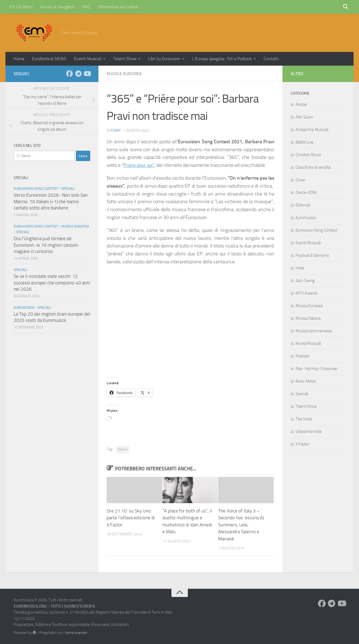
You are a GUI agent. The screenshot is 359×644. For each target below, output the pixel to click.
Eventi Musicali (88, 59)
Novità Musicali (308, 343)
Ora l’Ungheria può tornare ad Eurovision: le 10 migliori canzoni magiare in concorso (46, 245)
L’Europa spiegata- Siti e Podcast (222, 59)
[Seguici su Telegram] (78, 74)
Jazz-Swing (305, 281)
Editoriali (303, 205)
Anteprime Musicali (312, 130)
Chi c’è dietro (21, 7)
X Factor (302, 444)
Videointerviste (309, 432)
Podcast (302, 356)
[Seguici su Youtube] (87, 74)
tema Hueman (76, 633)
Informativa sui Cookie (118, 7)
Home (19, 59)
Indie (300, 268)
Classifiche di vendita (313, 167)
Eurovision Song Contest (36, 189)
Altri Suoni (304, 117)
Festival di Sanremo (312, 255)
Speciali (68, 189)
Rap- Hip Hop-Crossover (317, 369)
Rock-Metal (306, 381)
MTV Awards (307, 293)
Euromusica (24, 308)
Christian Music (308, 155)
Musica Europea (124, 74)
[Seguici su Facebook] (69, 74)
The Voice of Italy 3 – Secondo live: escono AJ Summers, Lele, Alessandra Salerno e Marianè (241, 525)
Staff (116, 131)
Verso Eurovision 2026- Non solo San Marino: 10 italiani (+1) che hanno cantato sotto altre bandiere (51, 201)
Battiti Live (304, 142)
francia (123, 449)
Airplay (301, 104)
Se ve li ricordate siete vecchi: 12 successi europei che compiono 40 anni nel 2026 (52, 283)
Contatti (271, 59)
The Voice (304, 419)
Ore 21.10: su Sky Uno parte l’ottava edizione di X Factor (131, 518)
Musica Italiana (308, 318)
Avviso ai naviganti (57, 7)
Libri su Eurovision (164, 59)
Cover (300, 180)
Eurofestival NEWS (49, 59)
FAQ (86, 7)
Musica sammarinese (314, 331)
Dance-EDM (306, 193)
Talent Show (125, 59)
